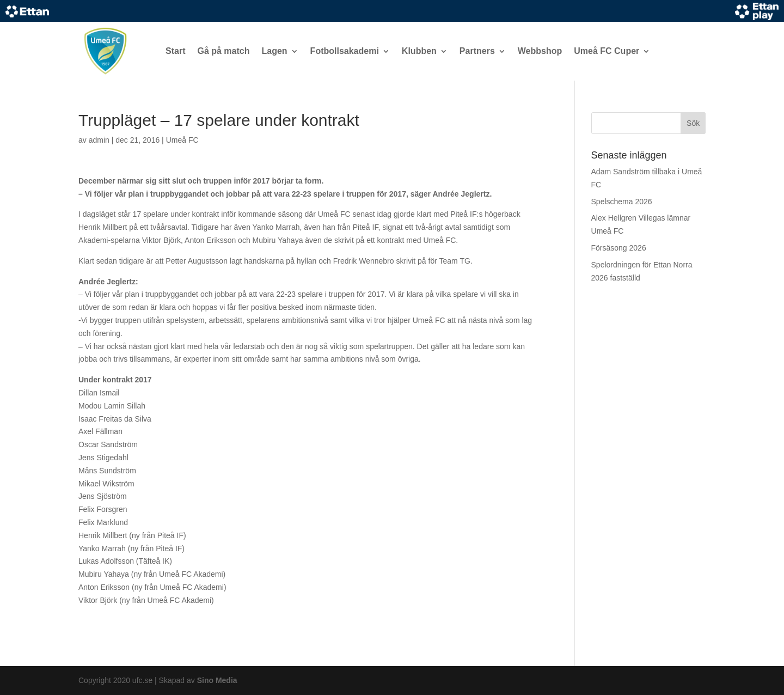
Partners (477, 51)
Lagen (274, 51)
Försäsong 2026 (619, 248)
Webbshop (540, 51)
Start (175, 51)
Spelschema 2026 (622, 202)
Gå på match (223, 51)
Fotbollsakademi (345, 51)
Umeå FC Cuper (607, 51)
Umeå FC (182, 140)
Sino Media (217, 680)
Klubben (419, 51)
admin (99, 140)
